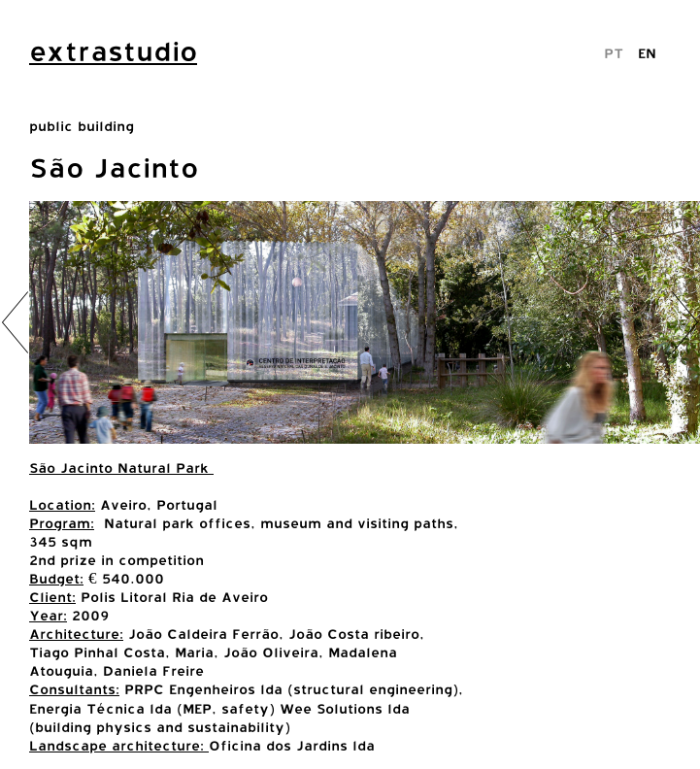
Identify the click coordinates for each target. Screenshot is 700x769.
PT (614, 53)
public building (82, 126)
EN (647, 53)
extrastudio (113, 51)
